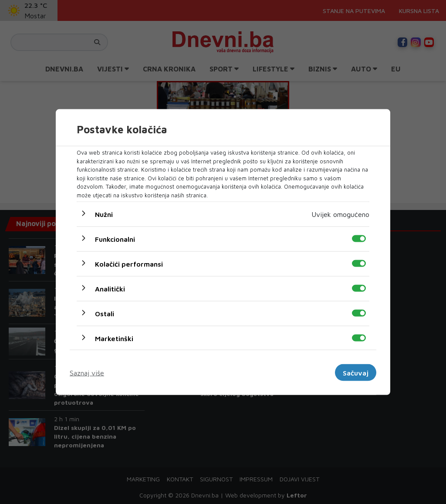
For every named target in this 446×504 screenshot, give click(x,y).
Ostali (105, 314)
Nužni (104, 214)
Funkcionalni (115, 239)
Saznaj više (87, 372)
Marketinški (114, 338)
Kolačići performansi (129, 264)
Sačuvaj (356, 372)
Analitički (110, 289)
